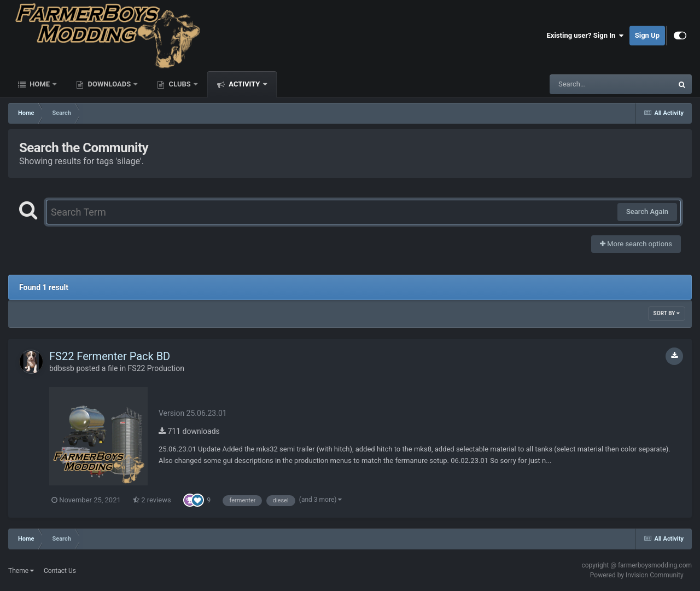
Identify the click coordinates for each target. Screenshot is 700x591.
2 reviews (152, 500)
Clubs (180, 84)
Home (40, 84)
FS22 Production (156, 368)
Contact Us (60, 571)
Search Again (647, 212)
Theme (21, 571)
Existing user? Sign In (585, 36)
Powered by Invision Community (637, 575)
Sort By (667, 313)
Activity (244, 84)
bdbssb (62, 368)
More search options (636, 244)
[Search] (584, 84)
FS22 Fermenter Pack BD (110, 356)
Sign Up (647, 35)
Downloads (109, 84)
